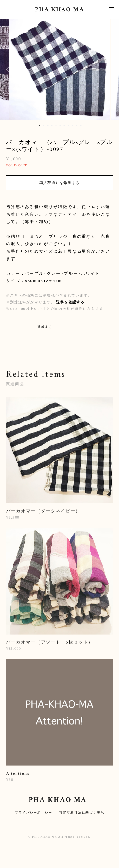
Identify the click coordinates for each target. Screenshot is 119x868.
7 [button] (64, 125)
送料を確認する (70, 302)
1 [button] (39, 125)
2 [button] (43, 125)
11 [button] (81, 125)
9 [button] (72, 125)
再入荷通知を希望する (60, 183)
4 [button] (52, 125)
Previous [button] (10, 69)
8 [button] (68, 125)
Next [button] (109, 69)
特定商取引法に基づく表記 (82, 813)
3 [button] (48, 125)
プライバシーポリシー (33, 813)
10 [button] (76, 125)
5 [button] (56, 125)
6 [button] (60, 125)
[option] (60, 69)
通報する (45, 327)
